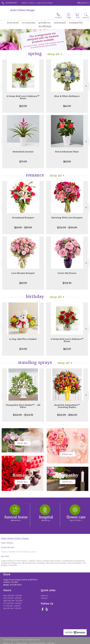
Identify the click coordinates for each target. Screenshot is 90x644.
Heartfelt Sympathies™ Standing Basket (67, 406)
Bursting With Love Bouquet (67, 218)
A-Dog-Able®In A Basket (23, 339)
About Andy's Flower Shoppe (15, 538)
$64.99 (67, 106)
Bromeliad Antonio (23, 152)
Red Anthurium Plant (67, 152)
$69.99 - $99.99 (23, 227)
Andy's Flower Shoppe (22, 10)
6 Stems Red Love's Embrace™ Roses (23, 97)
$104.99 (67, 283)
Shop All (53, 54)
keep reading (7, 543)
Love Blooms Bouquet (23, 273)
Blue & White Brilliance (67, 96)
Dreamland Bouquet (23, 218)
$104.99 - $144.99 (67, 227)
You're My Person (67, 273)
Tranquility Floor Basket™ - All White (23, 406)
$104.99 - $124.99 (23, 415)
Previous (3, 86)
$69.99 (67, 162)
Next (87, 86)
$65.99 (23, 106)
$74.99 (23, 162)
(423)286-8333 (11, 3)
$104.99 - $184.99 (67, 415)
